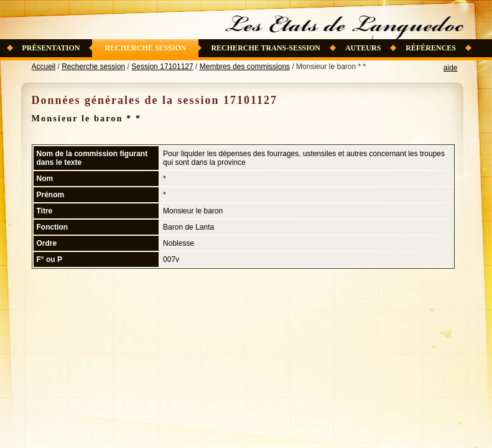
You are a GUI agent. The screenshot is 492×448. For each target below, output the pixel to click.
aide (451, 68)
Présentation (51, 48)
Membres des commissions (245, 67)
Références (431, 48)
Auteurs (363, 48)
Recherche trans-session (266, 48)
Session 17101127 (162, 67)
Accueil (44, 67)
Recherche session (145, 48)
